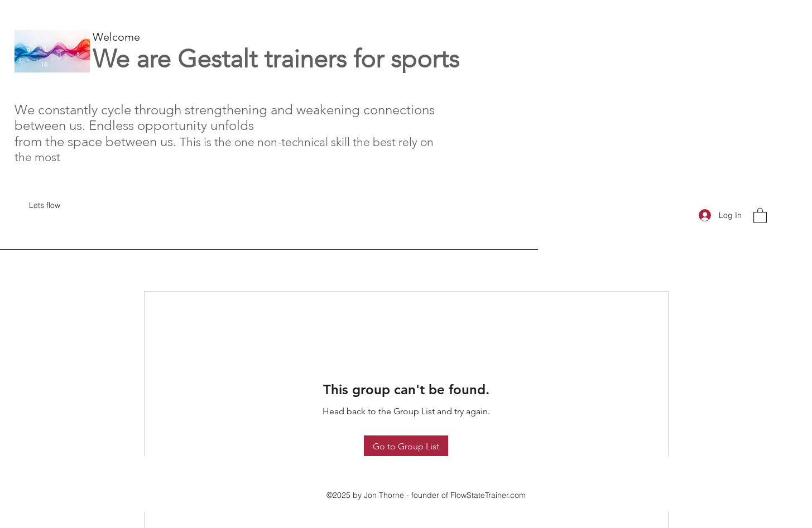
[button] (760, 215)
